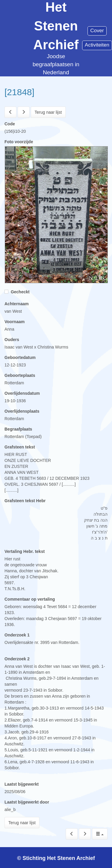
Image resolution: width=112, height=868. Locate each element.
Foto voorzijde (19, 142)
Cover (97, 31)
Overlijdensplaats (22, 411)
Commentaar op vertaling (30, 599)
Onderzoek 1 (17, 635)
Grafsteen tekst (20, 447)
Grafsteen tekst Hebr (25, 501)
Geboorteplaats (20, 375)
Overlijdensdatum (22, 393)
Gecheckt (17, 292)
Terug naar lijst (48, 112)
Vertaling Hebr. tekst (25, 551)
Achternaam (17, 304)
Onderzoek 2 (17, 659)
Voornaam (14, 322)
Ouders (12, 340)
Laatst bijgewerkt (22, 784)
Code (10, 124)
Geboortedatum (20, 357)
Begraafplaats (18, 429)
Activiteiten (97, 45)
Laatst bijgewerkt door (27, 802)
